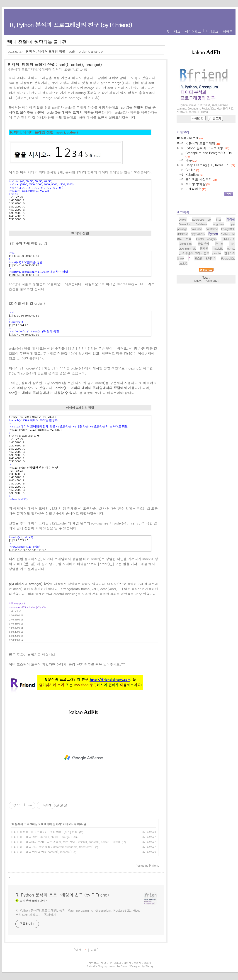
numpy (231, 305)
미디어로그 (193, 31)
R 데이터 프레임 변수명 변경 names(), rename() (41, 852)
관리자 (137, 963)
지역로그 (94, 963)
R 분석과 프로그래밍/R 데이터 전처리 (35, 69)
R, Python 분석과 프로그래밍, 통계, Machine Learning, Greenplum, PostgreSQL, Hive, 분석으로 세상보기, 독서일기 (78, 912)
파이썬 (231, 276)
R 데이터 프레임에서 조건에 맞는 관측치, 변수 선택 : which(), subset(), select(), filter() (66, 842)
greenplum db (187, 305)
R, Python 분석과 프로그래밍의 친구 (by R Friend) (71, 25)
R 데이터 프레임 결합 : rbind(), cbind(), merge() (41, 837)
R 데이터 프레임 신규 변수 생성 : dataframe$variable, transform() (52, 847)
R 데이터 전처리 (51, 824)
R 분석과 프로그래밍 (25, 824)
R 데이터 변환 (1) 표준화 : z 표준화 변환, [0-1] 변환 (44, 832)
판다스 (219, 300)
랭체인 (204, 305)
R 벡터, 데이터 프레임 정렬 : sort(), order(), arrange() (65, 51)
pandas (217, 310)
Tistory (149, 966)
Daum (124, 966)
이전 (78, 950)
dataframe (212, 285)
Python (213, 290)
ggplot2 (183, 320)
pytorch (183, 276)
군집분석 (203, 300)
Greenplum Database (193, 281)
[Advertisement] (84, 758)
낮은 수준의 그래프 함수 (194, 310)
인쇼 (219, 276)
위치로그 (212, 31)
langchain (218, 281)
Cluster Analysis (206, 295)
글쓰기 (147, 963)
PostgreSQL (228, 315)
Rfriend (91, 966)
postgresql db (201, 276)
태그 (177, 31)
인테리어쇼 (228, 295)
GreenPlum (185, 300)
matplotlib (218, 305)
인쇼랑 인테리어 (205, 315)
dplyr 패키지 (198, 290)
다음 (93, 950)
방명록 (228, 31)
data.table (197, 285)
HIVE (232, 300)
